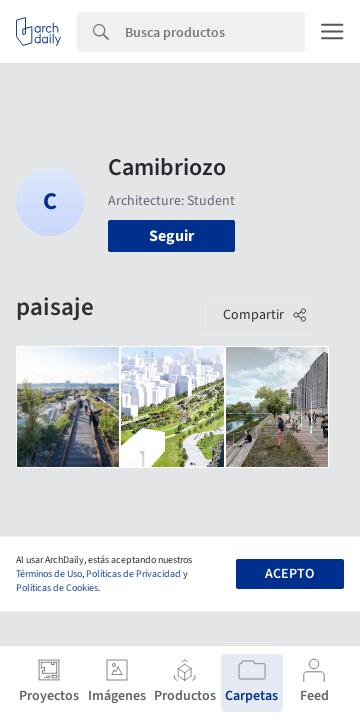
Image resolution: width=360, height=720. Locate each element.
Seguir (171, 236)
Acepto (289, 574)
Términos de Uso (49, 574)
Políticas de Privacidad (133, 574)
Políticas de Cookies (57, 588)
